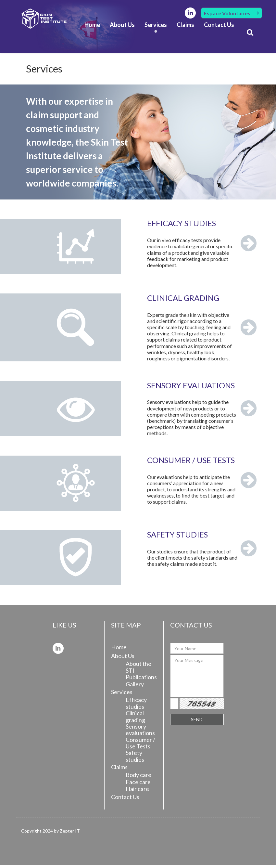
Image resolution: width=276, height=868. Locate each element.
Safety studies (135, 760)
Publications (141, 680)
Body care (138, 778)
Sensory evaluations (140, 733)
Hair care (137, 792)
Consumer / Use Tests (140, 746)
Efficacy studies (136, 706)
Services (156, 25)
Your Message (197, 679)
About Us (122, 25)
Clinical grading (135, 720)
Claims (185, 25)
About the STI (138, 670)
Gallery (135, 687)
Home (92, 25)
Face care (138, 785)
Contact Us (219, 25)
